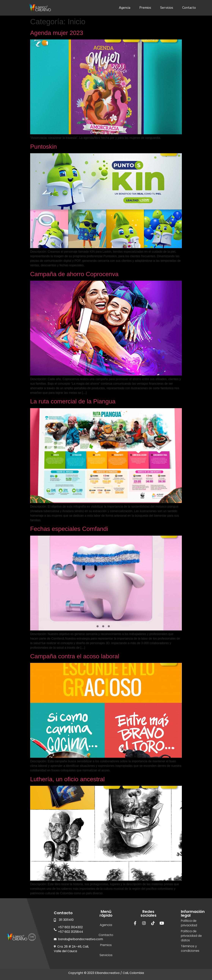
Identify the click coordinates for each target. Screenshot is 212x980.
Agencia (125, 8)
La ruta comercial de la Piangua (73, 401)
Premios (145, 8)
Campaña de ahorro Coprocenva (74, 274)
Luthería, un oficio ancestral (67, 779)
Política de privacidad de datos (191, 936)
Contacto (189, 8)
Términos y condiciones (190, 948)
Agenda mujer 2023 (57, 33)
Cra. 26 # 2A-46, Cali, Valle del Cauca (71, 949)
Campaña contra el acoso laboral (75, 656)
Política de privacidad (189, 923)
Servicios (167, 8)
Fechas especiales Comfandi (69, 529)
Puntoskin (44, 147)
